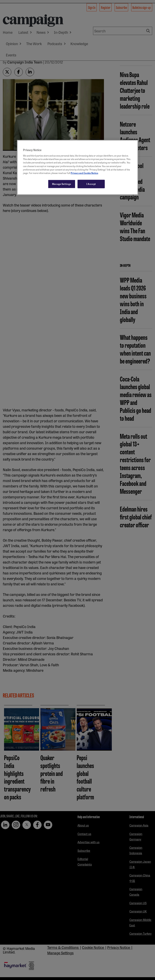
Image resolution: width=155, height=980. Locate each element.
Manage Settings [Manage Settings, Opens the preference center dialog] (62, 184)
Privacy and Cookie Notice (84, 173)
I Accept (91, 184)
